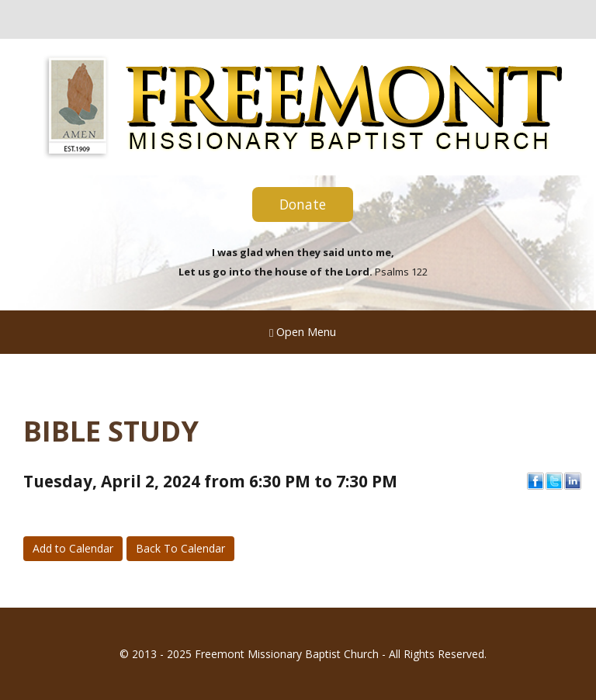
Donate (303, 204)
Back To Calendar (180, 548)
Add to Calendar (73, 548)
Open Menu (303, 331)
